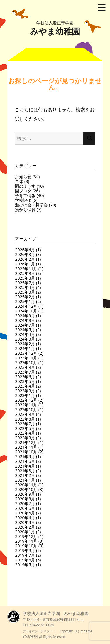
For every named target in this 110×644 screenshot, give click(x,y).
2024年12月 (26, 306)
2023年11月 (26, 358)
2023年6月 (25, 377)
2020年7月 (25, 503)
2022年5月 (25, 428)
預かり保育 (25, 210)
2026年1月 (25, 264)
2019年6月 (25, 560)
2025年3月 (25, 292)
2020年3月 (25, 522)
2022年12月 (26, 400)
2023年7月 (25, 372)
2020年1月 (25, 532)
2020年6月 (25, 508)
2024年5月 (25, 330)
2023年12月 (26, 353)
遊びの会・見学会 (31, 205)
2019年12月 (26, 536)
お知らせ (23, 177)
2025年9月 (25, 273)
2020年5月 (25, 513)
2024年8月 (25, 320)
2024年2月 (25, 344)
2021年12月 (26, 442)
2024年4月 (25, 334)
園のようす (25, 186)
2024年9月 (25, 316)
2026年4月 (25, 250)
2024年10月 (26, 311)
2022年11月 (26, 405)
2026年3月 (25, 254)
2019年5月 (25, 565)
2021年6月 (25, 461)
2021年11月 (26, 447)
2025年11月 (26, 269)
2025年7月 (25, 283)
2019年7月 (25, 555)
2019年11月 (26, 541)
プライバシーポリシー (38, 631)
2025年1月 (25, 301)
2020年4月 (25, 518)
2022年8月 (25, 419)
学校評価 (23, 200)
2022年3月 (25, 438)
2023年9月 (25, 367)
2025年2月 (25, 297)
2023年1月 (25, 395)
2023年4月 (25, 386)
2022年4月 (25, 433)
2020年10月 (26, 489)
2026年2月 (25, 259)
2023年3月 (25, 391)
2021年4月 (25, 466)
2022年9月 (25, 414)
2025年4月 (25, 287)
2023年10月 (26, 363)
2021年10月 (26, 452)
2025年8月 (25, 278)
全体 (19, 181)
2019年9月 (25, 550)
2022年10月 (26, 410)
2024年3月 (25, 339)
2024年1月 (25, 348)
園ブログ (23, 191)
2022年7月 (25, 424)
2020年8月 (25, 499)
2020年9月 (25, 494)
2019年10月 (26, 546)
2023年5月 (25, 381)
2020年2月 (25, 527)
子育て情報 (25, 195)
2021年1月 (25, 480)
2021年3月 (25, 471)
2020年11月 (26, 485)
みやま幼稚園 (55, 28)
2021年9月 (25, 456)
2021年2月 (25, 475)
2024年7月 (25, 325)
